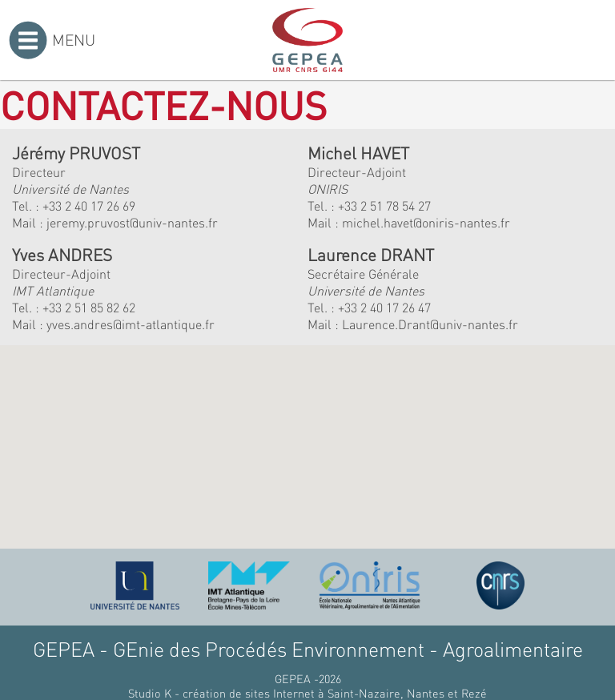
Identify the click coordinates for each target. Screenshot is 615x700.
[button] (186, 446)
